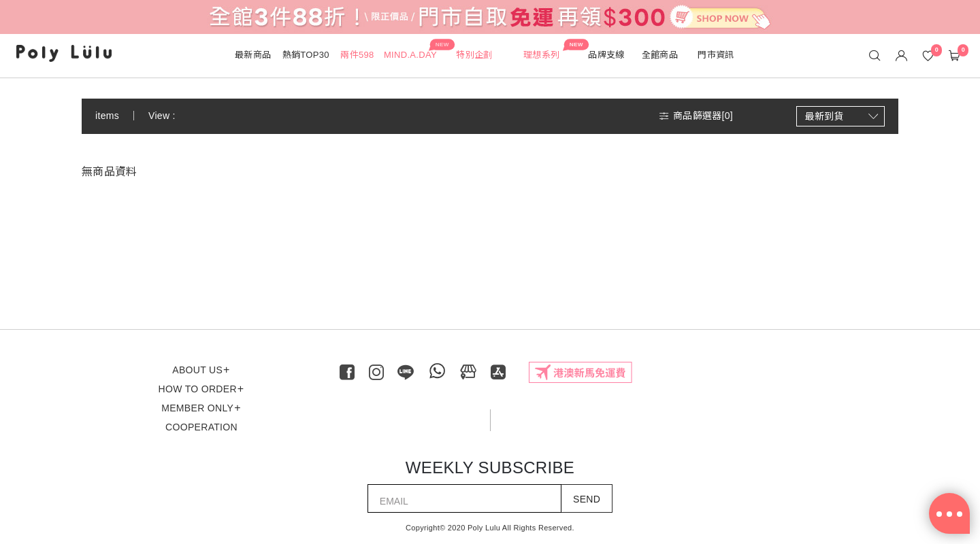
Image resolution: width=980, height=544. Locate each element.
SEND (587, 499)
